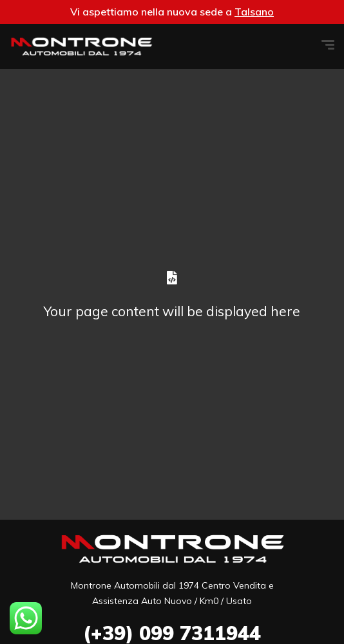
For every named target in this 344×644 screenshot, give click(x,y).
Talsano (254, 12)
